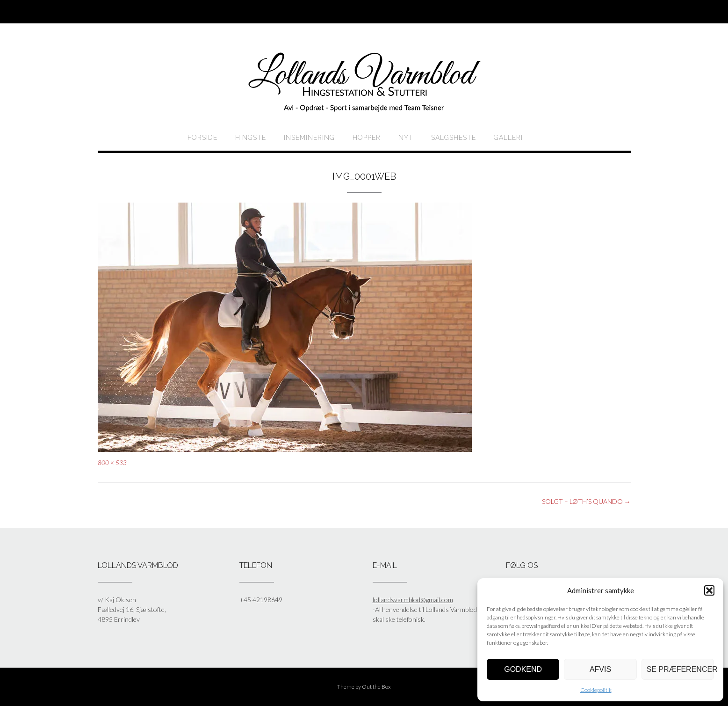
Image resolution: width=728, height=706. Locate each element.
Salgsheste (454, 138)
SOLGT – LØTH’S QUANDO (586, 501)
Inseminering (309, 138)
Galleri (508, 138)
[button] (709, 590)
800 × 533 (112, 463)
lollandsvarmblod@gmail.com (413, 600)
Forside (202, 138)
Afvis (600, 669)
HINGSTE (251, 138)
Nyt (406, 138)
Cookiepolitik (596, 690)
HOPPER (367, 138)
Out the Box (376, 687)
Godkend (523, 669)
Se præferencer (680, 669)
